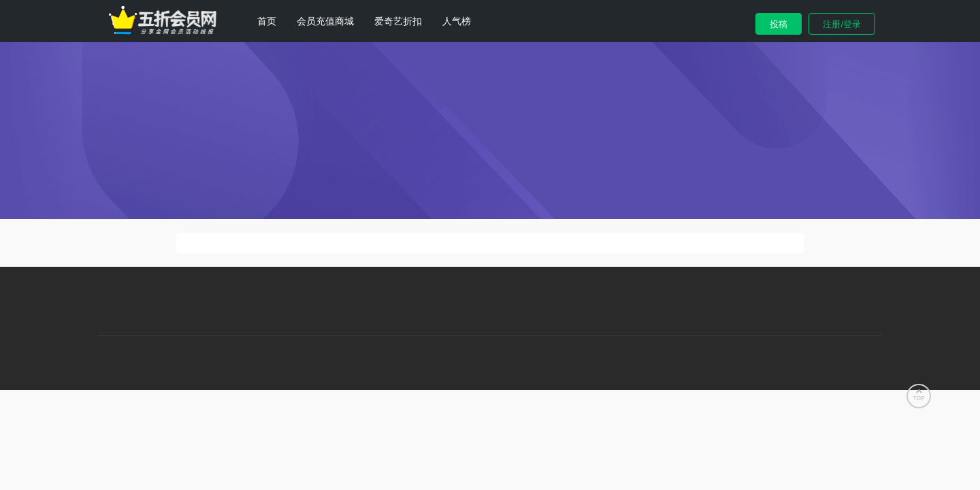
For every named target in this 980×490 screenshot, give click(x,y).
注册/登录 (842, 24)
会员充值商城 (325, 21)
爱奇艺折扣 (398, 21)
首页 (267, 21)
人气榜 (457, 21)
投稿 (779, 24)
